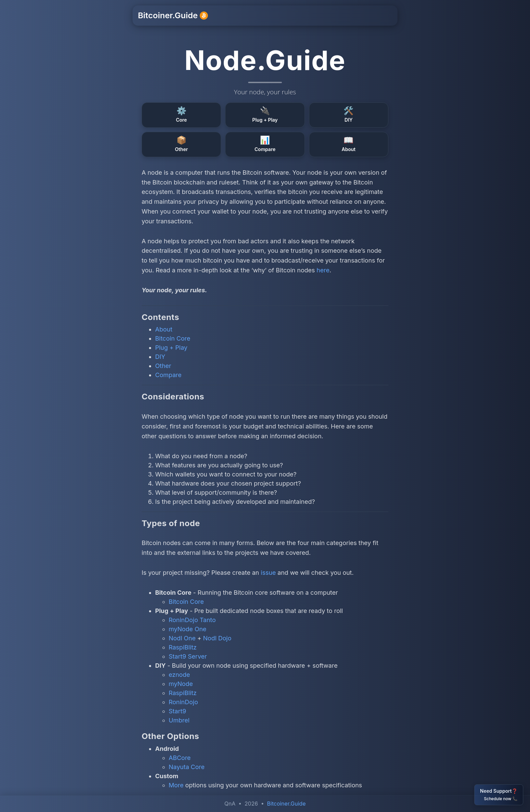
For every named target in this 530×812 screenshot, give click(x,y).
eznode (179, 675)
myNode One (188, 629)
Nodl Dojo (217, 638)
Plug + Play (171, 348)
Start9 (177, 711)
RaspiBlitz (183, 647)
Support (295, 16)
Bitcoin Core (173, 338)
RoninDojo (183, 702)
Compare (168, 375)
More (176, 785)
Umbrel (179, 720)
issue (269, 573)
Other (163, 366)
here (323, 270)
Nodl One (182, 638)
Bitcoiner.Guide (173, 15)
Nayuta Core (187, 767)
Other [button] (362, 16)
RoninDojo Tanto (192, 620)
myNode (181, 684)
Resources (330, 16)
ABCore (180, 758)
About (164, 329)
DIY (160, 357)
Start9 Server (188, 656)
